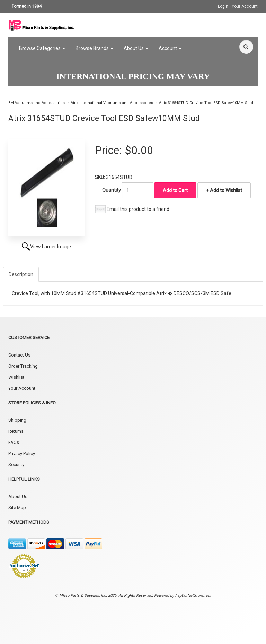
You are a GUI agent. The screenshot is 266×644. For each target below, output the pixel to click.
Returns (16, 431)
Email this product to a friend (138, 209)
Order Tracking (23, 366)
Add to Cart (175, 190)
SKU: (100, 177)
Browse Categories (42, 48)
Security (16, 465)
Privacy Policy (22, 453)
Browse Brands (94, 48)
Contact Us (19, 355)
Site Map (17, 508)
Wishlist (16, 377)
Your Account (245, 6)
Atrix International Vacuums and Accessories (112, 103)
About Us (136, 48)
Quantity (112, 190)
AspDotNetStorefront (193, 596)
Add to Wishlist (225, 190)
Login (223, 6)
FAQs (14, 442)
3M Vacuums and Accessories (37, 103)
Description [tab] (21, 274)
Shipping (17, 420)
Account (170, 48)
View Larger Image (51, 247)
